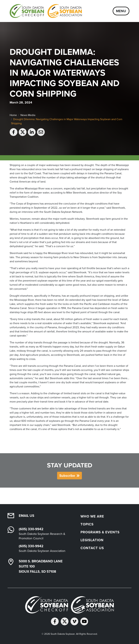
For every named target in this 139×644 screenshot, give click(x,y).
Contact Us (92, 548)
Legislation (92, 540)
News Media (28, 115)
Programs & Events (100, 532)
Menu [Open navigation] (121, 11)
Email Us (26, 516)
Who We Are (92, 516)
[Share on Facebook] (14, 132)
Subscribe (67, 476)
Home (13, 115)
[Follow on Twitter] (65, 621)
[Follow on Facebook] (55, 621)
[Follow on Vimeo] (74, 621)
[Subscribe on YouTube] (84, 621)
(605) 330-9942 (31, 529)
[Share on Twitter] (23, 132)
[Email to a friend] (41, 132)
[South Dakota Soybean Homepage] (46, 11)
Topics (87, 524)
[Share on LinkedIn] (32, 132)
